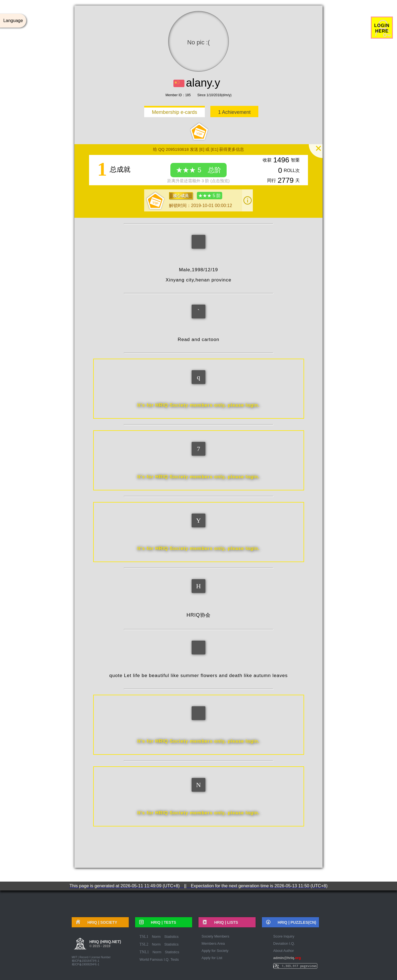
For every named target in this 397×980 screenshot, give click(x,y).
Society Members (215, 936)
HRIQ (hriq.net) (105, 944)
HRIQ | (100, 922)
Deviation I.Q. (284, 943)
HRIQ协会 (199, 615)
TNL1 (144, 952)
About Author (284, 951)
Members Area (213, 943)
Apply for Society (215, 951)
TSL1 (144, 937)
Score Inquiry (284, 936)
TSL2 (144, 944)
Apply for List (212, 958)
